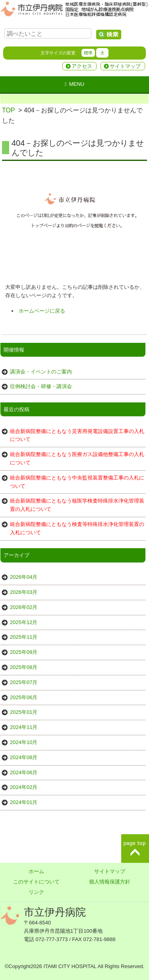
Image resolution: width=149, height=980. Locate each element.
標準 (88, 53)
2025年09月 (24, 652)
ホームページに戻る (42, 311)
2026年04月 (24, 577)
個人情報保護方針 (110, 882)
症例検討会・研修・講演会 (41, 386)
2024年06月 (24, 772)
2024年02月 (24, 787)
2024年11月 (24, 727)
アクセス (82, 66)
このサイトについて (36, 882)
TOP (8, 110)
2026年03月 (24, 592)
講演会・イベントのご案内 (41, 372)
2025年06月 (24, 697)
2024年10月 (24, 742)
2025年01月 (24, 712)
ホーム (36, 871)
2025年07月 (24, 682)
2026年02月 (24, 607)
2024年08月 (24, 757)
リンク (36, 892)
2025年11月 (24, 637)
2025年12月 (24, 622)
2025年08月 (24, 667)
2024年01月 (24, 802)
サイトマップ (125, 66)
